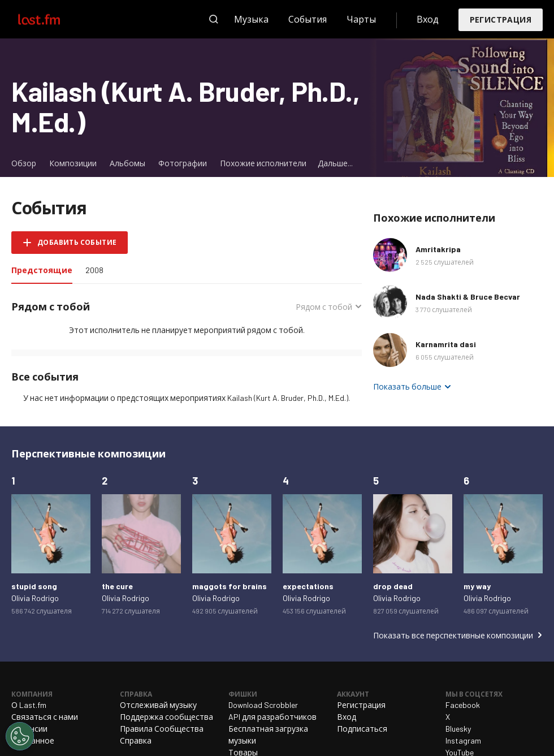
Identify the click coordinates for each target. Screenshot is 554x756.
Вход (428, 19)
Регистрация (501, 20)
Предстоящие (45, 269)
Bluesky (458, 729)
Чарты (361, 19)
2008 (94, 270)
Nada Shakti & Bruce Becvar (468, 297)
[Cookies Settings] (20, 736)
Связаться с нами (45, 717)
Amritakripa (438, 249)
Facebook (463, 705)
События (308, 19)
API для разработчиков (272, 717)
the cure (117, 586)
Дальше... (335, 163)
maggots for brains (230, 586)
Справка (136, 740)
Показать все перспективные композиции (453, 635)
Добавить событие (77, 242)
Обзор (24, 163)
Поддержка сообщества (166, 717)
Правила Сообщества (162, 729)
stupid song (34, 586)
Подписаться (362, 729)
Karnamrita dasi (446, 344)
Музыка (251, 19)
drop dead (393, 586)
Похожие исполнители (263, 163)
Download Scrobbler (263, 705)
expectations (308, 586)
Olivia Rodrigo (35, 598)
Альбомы (127, 163)
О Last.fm (29, 705)
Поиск (214, 19)
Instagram (463, 740)
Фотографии (183, 163)
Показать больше (407, 386)
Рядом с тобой (324, 307)
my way (477, 586)
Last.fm (52, 19)
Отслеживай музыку (158, 705)
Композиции (73, 163)
